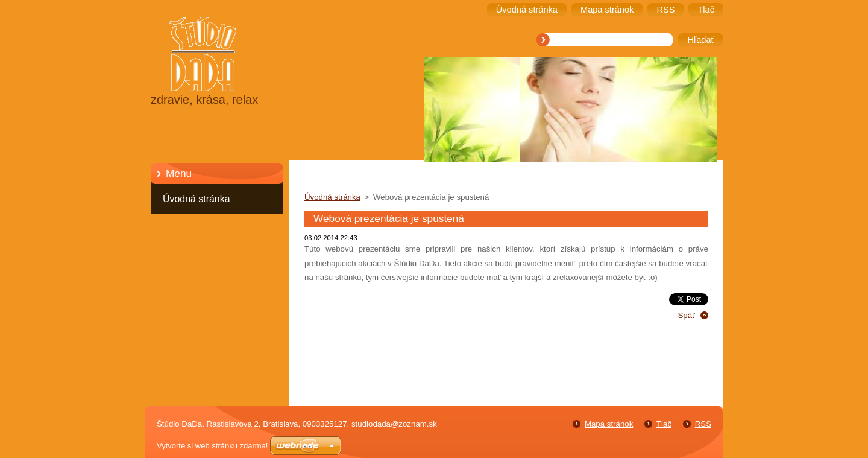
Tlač (664, 424)
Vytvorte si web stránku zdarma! (212, 446)
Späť (686, 315)
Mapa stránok (609, 424)
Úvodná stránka (197, 199)
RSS (703, 424)
